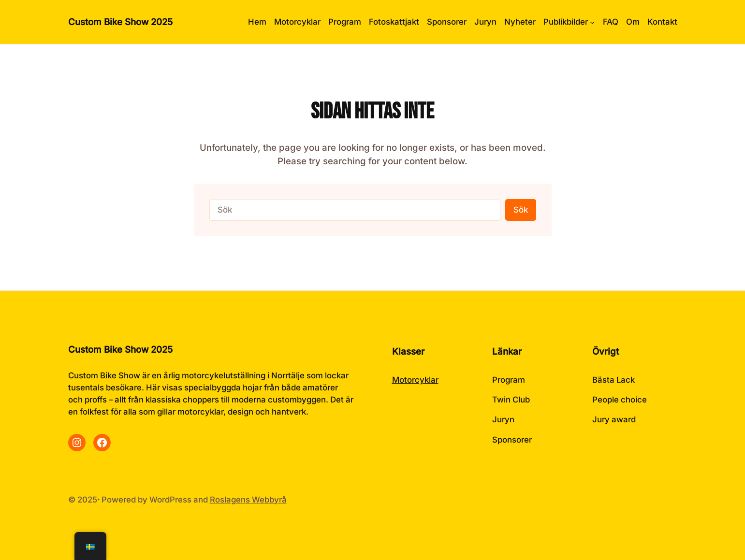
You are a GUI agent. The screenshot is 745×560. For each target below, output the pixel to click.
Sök (521, 210)
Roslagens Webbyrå (248, 500)
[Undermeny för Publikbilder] (569, 22)
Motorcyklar (415, 380)
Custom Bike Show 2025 (120, 22)
